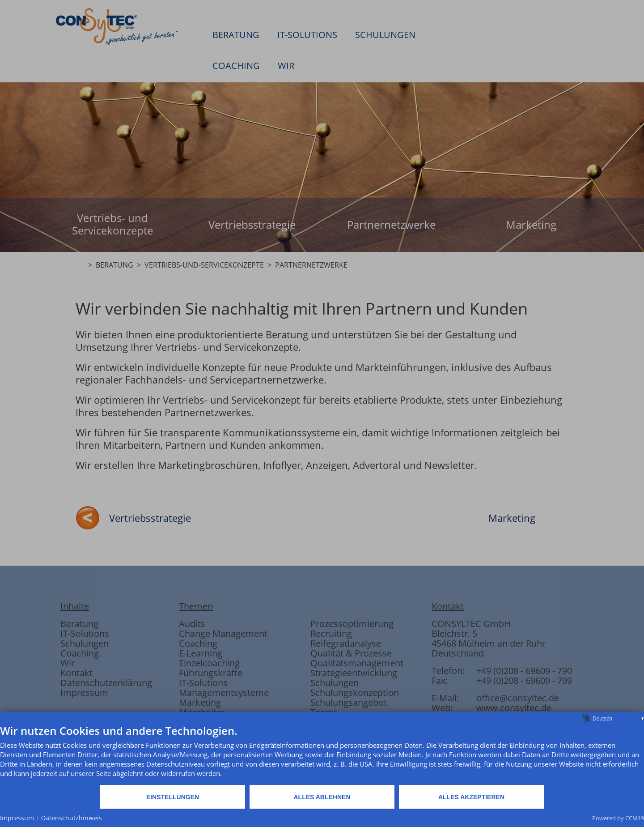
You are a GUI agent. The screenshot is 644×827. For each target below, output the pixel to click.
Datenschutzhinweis (72, 818)
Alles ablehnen (322, 797)
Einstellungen (173, 797)
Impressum (17, 818)
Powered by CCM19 (618, 818)
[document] (322, 754)
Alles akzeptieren (471, 797)
